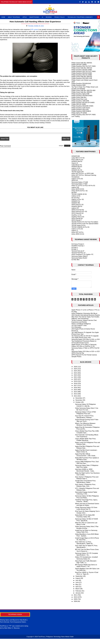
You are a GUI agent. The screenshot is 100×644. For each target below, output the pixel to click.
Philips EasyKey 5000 (79, 85)
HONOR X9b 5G (77, 206)
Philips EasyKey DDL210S (80, 109)
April (77, 587)
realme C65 (75, 187)
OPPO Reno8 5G (77, 218)
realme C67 (75, 208)
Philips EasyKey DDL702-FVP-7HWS (84, 66)
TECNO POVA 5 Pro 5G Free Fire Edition (85, 222)
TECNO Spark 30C (78, 172)
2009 (76, 599)
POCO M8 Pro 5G (77, 160)
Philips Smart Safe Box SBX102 (82, 68)
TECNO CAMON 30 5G (79, 194)
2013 (76, 394)
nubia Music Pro (77, 165)
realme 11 (75, 231)
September (79, 576)
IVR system (34, 30)
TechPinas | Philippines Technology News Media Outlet (56, 637)
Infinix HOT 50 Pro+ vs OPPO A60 (83, 173)
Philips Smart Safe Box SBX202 (82, 77)
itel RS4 (74, 193)
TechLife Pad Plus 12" (79, 253)
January (78, 593)
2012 (76, 396)
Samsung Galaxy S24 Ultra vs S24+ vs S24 (86, 339)
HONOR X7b (76, 201)
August (78, 578)
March (78, 589)
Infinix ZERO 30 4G (78, 234)
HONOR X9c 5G (77, 170)
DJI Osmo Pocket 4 (78, 244)
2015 (76, 390)
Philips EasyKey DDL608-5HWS (82, 96)
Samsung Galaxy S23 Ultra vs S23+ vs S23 (86, 351)
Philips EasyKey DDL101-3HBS (82, 75)
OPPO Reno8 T (77, 220)
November (79, 400)
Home (3, 17)
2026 (76, 367)
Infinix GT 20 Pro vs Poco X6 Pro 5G (83, 186)
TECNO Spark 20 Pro (79, 225)
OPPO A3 (75, 180)
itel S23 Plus (76, 198)
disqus (58, 146)
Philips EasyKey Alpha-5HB (80, 94)
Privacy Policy (60, 17)
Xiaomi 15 (75, 163)
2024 (76, 371)
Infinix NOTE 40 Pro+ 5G (80, 191)
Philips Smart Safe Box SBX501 (82, 63)
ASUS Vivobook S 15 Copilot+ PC (82, 254)
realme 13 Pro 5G (77, 179)
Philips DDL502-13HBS (79, 64)
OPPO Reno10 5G (78, 213)
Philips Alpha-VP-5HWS (79, 113)
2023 (76, 373)
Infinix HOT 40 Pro (77, 232)
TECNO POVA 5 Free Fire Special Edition (85, 224)
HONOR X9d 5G (77, 161)
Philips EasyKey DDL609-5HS (81, 84)
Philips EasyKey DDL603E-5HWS (82, 106)
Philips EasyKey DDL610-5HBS (82, 73)
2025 (76, 369)
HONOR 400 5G (77, 167)
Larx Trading (76, 116)
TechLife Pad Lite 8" (78, 251)
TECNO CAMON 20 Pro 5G (80, 227)
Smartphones (34, 17)
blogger (64, 146)
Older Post (63, 139)
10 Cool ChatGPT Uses (79, 325)
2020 (76, 379)
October (78, 402)
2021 (76, 377)
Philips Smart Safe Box (79, 97)
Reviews (49, 17)
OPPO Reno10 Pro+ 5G (79, 212)
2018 (76, 383)
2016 (76, 388)
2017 (76, 386)
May (77, 585)
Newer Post (5, 139)
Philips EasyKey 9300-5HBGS (81, 111)
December (79, 398)
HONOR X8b (76, 203)
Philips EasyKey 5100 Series (81, 108)
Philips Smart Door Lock (79, 99)
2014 (76, 392)
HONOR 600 (76, 156)
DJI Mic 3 (75, 249)
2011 (76, 595)
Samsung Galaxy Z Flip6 (79, 184)
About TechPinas (14, 17)
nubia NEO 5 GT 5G (78, 158)
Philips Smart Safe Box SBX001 (82, 92)
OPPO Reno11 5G (78, 205)
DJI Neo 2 (75, 248)
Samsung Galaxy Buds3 (79, 258)
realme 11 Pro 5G (77, 229)
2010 (76, 597)
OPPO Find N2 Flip (78, 353)
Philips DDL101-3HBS (79, 104)
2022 (76, 375)
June (77, 582)
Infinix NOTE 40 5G (78, 189)
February (79, 591)
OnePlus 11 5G (76, 215)
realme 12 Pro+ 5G (78, 199)
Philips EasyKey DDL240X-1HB (82, 78)
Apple (25, 17)
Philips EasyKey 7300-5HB (80, 101)
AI (42, 17)
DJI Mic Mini (75, 260)
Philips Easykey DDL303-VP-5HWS (83, 103)
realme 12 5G (76, 196)
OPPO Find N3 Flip (78, 210)
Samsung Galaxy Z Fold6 (80, 182)
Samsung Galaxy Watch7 (80, 256)
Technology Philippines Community (80, 17)
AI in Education (76, 327)
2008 (76, 601)
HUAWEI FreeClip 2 (78, 246)
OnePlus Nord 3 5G (78, 217)
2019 (76, 381)
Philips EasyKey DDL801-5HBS (82, 70)
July (77, 580)
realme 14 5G (76, 168)
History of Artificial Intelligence (81, 324)
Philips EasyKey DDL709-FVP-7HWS (84, 115)
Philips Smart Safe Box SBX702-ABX (83, 90)
